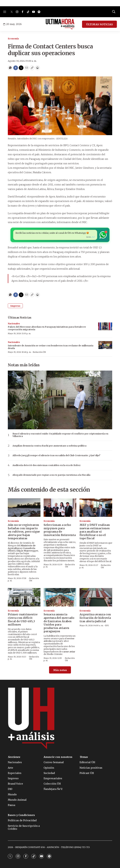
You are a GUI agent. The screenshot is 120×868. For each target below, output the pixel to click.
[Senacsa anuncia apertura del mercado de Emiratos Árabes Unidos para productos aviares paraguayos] (60, 597)
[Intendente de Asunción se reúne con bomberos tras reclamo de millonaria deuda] (105, 345)
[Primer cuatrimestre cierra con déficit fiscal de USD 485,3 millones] (24, 597)
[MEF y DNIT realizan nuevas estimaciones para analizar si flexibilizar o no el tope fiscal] (96, 508)
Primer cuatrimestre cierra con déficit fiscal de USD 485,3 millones (23, 619)
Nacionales (14, 324)
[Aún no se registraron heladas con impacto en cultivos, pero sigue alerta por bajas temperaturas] (24, 508)
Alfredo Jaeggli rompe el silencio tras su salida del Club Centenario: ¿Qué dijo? (56, 455)
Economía (13, 39)
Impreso (15, 306)
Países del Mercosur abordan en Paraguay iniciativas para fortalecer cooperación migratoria (47, 328)
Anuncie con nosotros (58, 757)
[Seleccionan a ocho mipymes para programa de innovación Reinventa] (60, 508)
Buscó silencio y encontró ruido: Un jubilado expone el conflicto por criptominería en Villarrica (60, 435)
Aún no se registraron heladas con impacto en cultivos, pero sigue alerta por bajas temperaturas (24, 532)
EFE (107, 625)
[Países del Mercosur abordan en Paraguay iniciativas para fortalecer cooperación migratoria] (105, 326)
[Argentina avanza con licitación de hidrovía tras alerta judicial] (96, 597)
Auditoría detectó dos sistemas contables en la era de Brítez (46, 465)
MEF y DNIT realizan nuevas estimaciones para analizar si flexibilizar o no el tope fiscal (95, 532)
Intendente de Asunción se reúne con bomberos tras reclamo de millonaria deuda (51, 347)
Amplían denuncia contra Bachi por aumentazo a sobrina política (49, 446)
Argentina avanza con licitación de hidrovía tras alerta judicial (95, 618)
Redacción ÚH (39, 352)
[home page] (60, 24)
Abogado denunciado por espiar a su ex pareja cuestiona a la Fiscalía (51, 475)
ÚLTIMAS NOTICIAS (99, 24)
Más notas (60, 670)
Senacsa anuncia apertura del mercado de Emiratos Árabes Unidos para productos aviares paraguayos (59, 623)
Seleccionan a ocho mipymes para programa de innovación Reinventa (60, 530)
